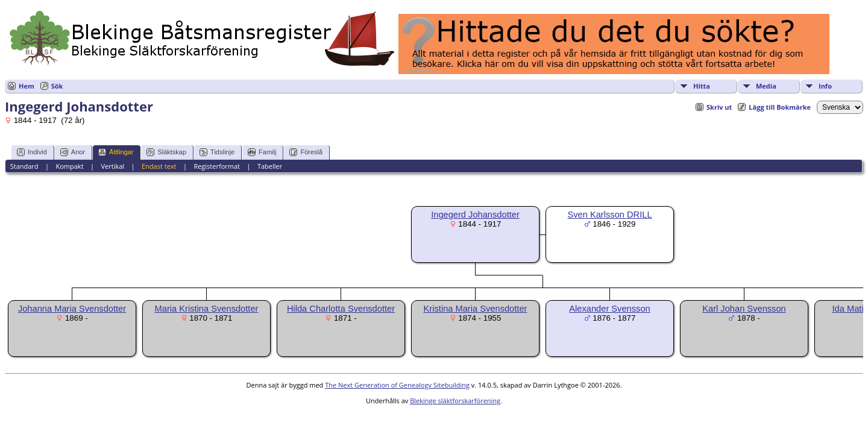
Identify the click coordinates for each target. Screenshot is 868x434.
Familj (262, 152)
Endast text (159, 166)
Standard (24, 166)
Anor (73, 152)
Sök (57, 86)
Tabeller (270, 166)
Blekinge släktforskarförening (455, 401)
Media (766, 86)
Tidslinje (217, 152)
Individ (32, 152)
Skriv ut (719, 107)
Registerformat (217, 166)
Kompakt (69, 166)
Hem (27, 86)
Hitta (702, 86)
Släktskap (166, 152)
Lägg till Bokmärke (780, 107)
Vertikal (112, 166)
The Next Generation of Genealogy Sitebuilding (397, 385)
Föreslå (306, 152)
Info (825, 86)
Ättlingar (116, 152)
